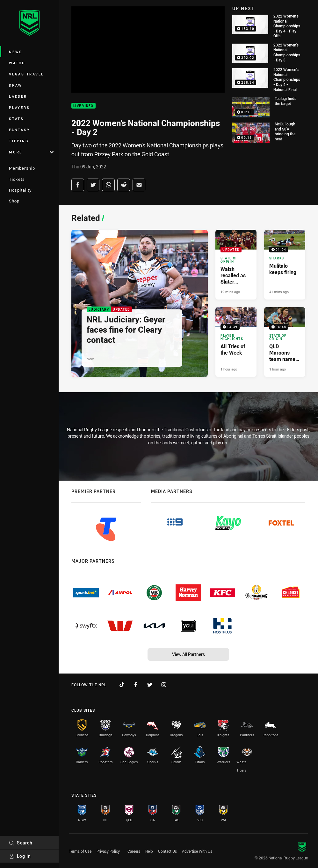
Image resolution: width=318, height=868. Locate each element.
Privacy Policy (108, 851)
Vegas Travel (26, 74)
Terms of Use (80, 851)
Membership (22, 168)
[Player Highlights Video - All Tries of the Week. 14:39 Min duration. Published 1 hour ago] (236, 342)
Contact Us (167, 851)
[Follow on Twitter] (150, 685)
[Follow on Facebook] (136, 685)
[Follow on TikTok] (122, 685)
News (16, 52)
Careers (134, 851)
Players (19, 107)
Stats (16, 119)
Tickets (17, 179)
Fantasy (19, 130)
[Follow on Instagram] (164, 685)
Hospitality (20, 190)
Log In (20, 856)
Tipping (19, 141)
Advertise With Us (197, 851)
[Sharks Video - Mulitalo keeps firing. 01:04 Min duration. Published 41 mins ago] (285, 265)
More (31, 152)
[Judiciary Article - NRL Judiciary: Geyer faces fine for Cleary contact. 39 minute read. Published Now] (140, 303)
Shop (14, 201)
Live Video (83, 106)
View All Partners (188, 654)
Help (149, 851)
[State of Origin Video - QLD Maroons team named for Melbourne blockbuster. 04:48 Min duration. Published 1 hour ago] (285, 342)
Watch (17, 63)
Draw (16, 85)
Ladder (18, 96)
